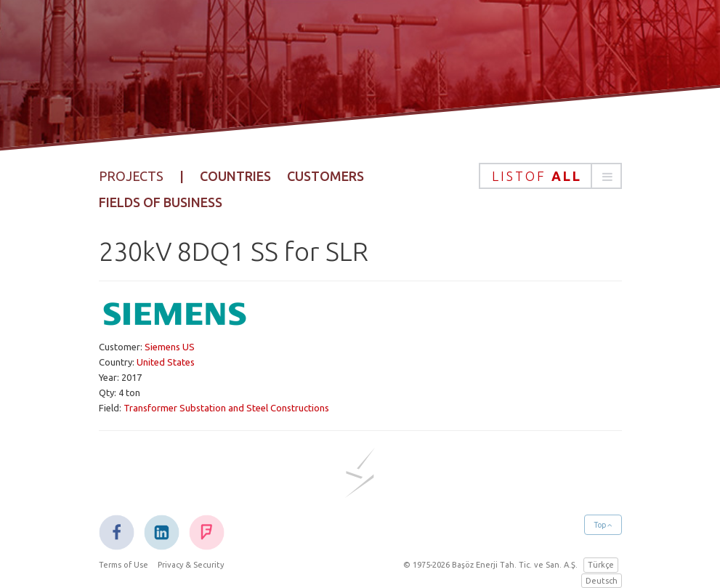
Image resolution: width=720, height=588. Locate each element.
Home (240, 53)
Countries (235, 176)
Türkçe (601, 565)
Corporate (299, 53)
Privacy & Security (191, 565)
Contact (592, 53)
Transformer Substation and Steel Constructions (226, 408)
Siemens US (170, 347)
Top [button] (603, 525)
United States (166, 362)
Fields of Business (161, 202)
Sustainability (514, 53)
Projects (436, 53)
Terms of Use (124, 565)
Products (370, 53)
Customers (325, 176)
